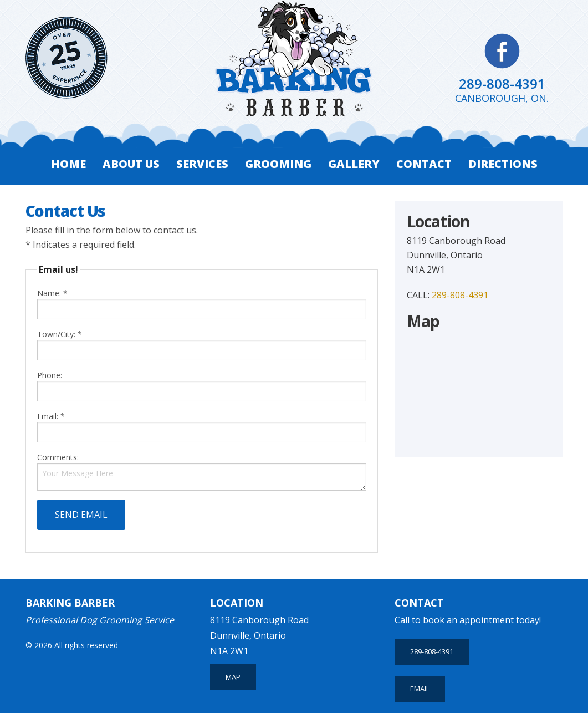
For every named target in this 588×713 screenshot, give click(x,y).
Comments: (58, 457)
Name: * (202, 304)
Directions (503, 164)
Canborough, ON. (502, 98)
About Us (131, 164)
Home (68, 164)
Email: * (202, 427)
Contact (424, 164)
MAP (233, 677)
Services (202, 164)
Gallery (354, 164)
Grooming (278, 164)
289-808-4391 (502, 83)
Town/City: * (202, 345)
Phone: (202, 386)
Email (420, 689)
